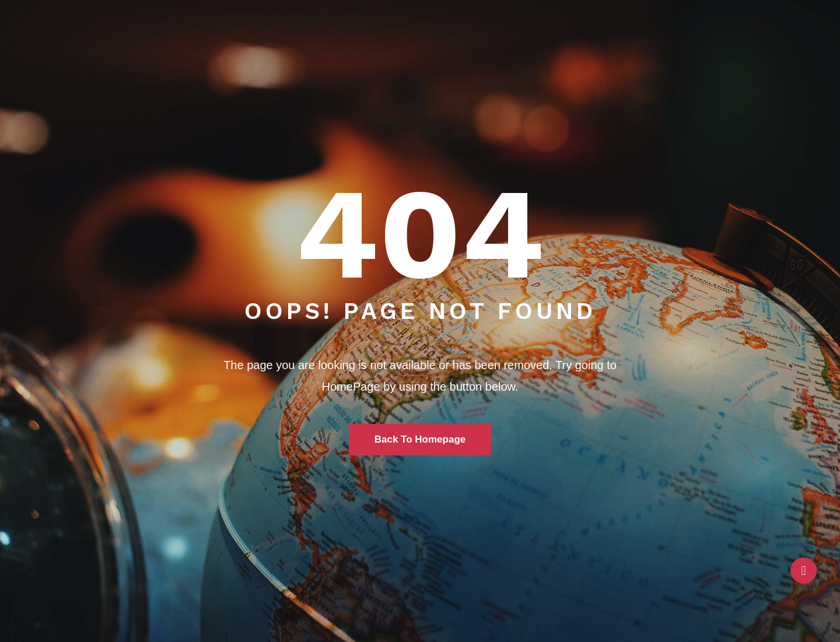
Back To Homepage (420, 439)
